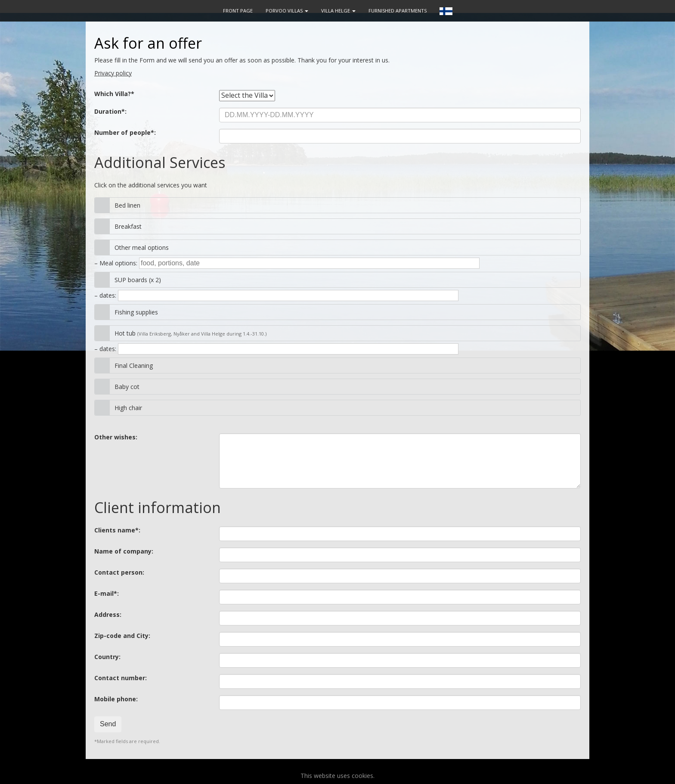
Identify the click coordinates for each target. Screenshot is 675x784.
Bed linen (127, 205)
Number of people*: (125, 133)
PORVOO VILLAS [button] (287, 11)
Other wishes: (116, 437)
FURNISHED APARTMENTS (398, 11)
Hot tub (190, 333)
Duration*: (110, 112)
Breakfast (128, 226)
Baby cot (127, 387)
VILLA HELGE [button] (338, 11)
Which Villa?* (114, 94)
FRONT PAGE (238, 11)
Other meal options (142, 247)
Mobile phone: (116, 699)
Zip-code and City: (122, 636)
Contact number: (121, 678)
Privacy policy (113, 73)
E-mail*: (107, 594)
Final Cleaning (134, 366)
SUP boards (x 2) (138, 280)
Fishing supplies (136, 312)
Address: (108, 615)
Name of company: (124, 551)
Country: (107, 657)
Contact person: (119, 572)
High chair (128, 408)
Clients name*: (117, 530)
